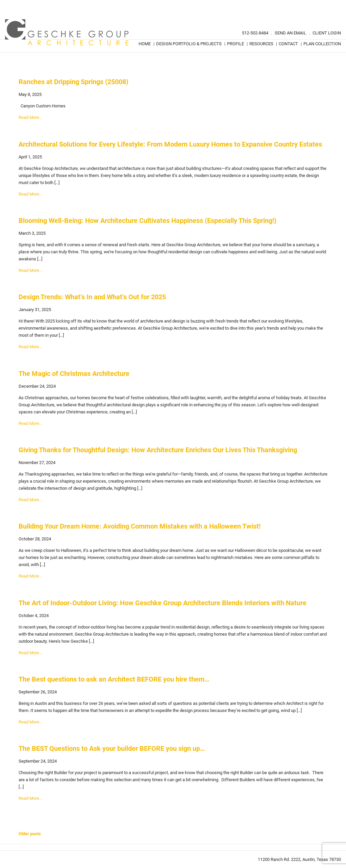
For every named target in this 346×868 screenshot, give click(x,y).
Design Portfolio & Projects (189, 44)
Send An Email (290, 33)
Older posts (30, 834)
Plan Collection (322, 44)
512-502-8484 (255, 33)
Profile (236, 44)
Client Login (327, 33)
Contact (288, 44)
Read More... (30, 117)
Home (145, 44)
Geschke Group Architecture (67, 32)
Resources (261, 44)
